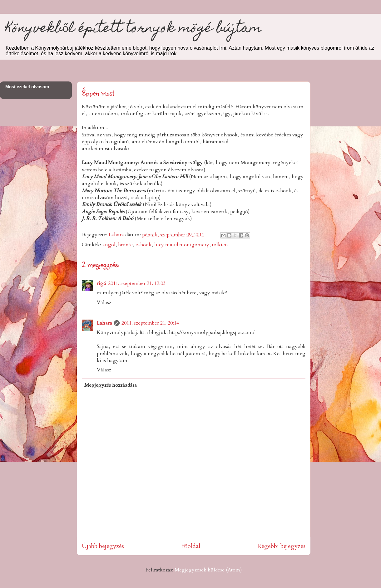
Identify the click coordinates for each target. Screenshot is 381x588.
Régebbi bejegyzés (281, 546)
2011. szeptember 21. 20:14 (150, 323)
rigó (101, 283)
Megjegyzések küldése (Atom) (208, 570)
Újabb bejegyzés (103, 546)
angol (109, 245)
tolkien (220, 245)
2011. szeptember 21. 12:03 (137, 283)
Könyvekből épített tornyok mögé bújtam (133, 29)
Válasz (104, 302)
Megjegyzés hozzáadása (111, 385)
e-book (143, 245)
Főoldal (191, 546)
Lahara (104, 323)
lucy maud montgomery (182, 245)
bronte (126, 245)
